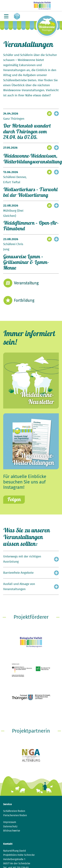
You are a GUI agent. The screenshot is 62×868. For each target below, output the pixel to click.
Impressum (10, 822)
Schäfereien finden (14, 811)
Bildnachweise (12, 831)
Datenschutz (10, 827)
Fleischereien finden (15, 815)
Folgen (14, 499)
